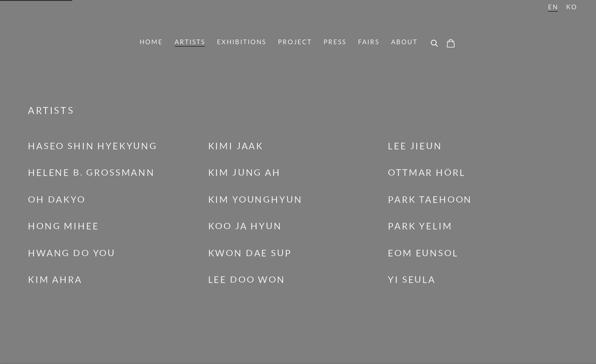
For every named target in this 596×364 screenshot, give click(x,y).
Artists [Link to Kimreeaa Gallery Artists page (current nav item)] (190, 42)
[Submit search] (435, 44)
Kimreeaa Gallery (298, 17)
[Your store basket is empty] (451, 44)
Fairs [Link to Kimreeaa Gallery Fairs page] (369, 42)
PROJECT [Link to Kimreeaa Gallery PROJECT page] (295, 42)
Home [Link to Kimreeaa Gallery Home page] (151, 42)
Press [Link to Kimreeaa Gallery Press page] (335, 42)
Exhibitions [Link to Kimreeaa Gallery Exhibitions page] (242, 42)
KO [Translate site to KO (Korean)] (572, 7)
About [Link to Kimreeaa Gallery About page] (404, 42)
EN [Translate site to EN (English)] (553, 7)
